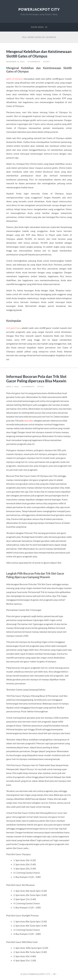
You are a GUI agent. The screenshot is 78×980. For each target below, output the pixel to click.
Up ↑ (55, 974)
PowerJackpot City (39, 9)
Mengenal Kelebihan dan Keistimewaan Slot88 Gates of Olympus (39, 54)
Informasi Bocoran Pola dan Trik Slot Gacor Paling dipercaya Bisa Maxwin (36, 379)
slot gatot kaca (14, 328)
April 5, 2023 (13, 387)
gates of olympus (15, 79)
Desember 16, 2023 (15, 62)
